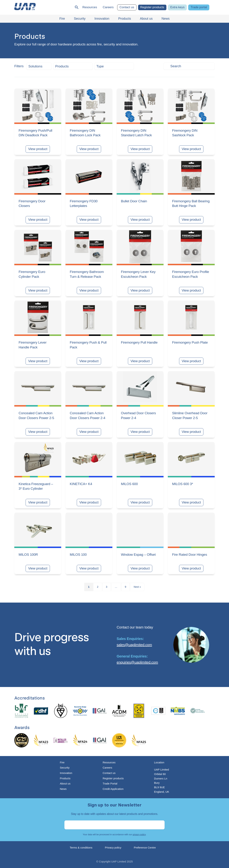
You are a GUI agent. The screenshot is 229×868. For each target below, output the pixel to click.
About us (65, 783)
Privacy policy (113, 848)
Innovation (66, 773)
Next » (137, 587)
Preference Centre (145, 848)
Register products (152, 7)
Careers (108, 7)
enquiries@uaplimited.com (137, 662)
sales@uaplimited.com (134, 645)
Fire (62, 762)
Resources (90, 7)
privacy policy (139, 835)
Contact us (127, 7)
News (63, 789)
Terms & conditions (81, 848)
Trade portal (199, 7)
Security (65, 768)
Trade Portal (110, 783)
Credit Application (113, 789)
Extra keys (177, 7)
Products (65, 778)
